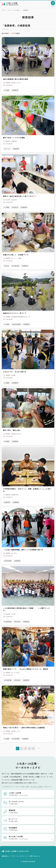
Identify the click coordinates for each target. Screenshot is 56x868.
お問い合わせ (35, 856)
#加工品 (6, 266)
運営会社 (6, 856)
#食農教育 (15, 90)
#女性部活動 (15, 266)
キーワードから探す (14, 10)
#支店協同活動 (16, 324)
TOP (3, 10)
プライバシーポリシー (20, 856)
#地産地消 (15, 207)
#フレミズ (7, 149)
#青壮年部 (17, 622)
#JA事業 (7, 90)
